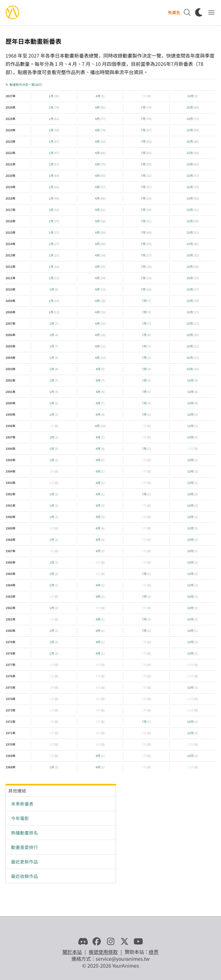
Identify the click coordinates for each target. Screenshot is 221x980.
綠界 (154, 952)
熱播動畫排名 (25, 833)
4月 (98, 96)
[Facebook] (97, 941)
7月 (144, 96)
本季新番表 (22, 804)
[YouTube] (138, 941)
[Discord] (83, 941)
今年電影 (20, 818)
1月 (51, 96)
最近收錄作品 (25, 876)
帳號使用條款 (103, 952)
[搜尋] (187, 12)
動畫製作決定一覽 (22, 85)
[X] (124, 941)
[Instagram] (110, 941)
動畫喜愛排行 (25, 847)
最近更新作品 (25, 862)
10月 (190, 96)
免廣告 (174, 12)
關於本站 (72, 952)
